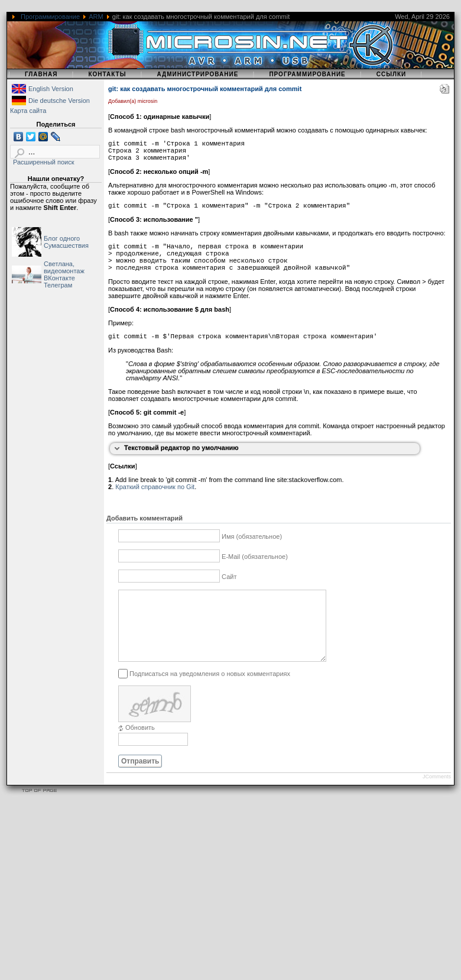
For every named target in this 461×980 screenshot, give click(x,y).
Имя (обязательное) (252, 536)
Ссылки (392, 74)
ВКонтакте (59, 278)
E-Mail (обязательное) (255, 557)
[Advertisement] (216, 897)
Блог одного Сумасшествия (66, 242)
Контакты (107, 74)
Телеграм (58, 285)
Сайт (229, 577)
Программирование (50, 17)
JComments (437, 791)
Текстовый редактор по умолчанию (181, 448)
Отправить (140, 775)
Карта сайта (28, 111)
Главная (41, 74)
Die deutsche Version (59, 101)
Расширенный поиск (44, 162)
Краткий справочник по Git (155, 487)
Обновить (140, 742)
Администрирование (197, 74)
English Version (51, 89)
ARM (96, 17)
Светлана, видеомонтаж (64, 267)
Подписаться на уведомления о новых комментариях (210, 687)
